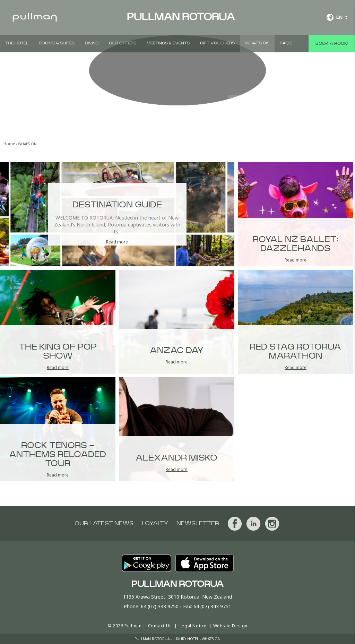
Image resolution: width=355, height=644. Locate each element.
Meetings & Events (168, 43)
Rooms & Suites (57, 43)
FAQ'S (286, 43)
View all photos (196, 79)
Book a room (332, 43)
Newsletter (198, 523)
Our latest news (104, 523)
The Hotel (17, 43)
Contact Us (160, 626)
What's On (257, 43)
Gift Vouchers (217, 43)
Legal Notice (193, 626)
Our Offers (123, 43)
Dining (92, 43)
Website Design (230, 626)
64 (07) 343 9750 (160, 606)
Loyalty (155, 523)
